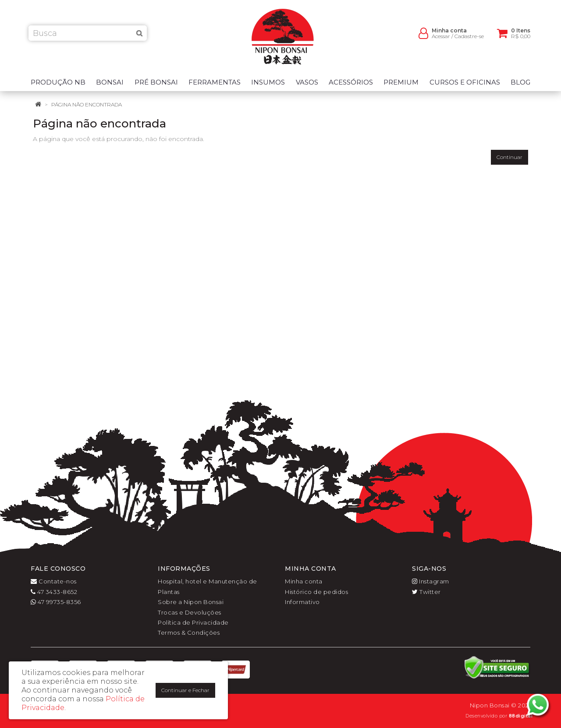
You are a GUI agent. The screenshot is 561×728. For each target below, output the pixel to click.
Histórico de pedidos (316, 592)
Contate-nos (54, 581)
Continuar (510, 157)
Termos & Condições (189, 633)
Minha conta (304, 581)
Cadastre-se (469, 40)
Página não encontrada (87, 104)
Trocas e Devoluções (190, 612)
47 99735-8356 (56, 602)
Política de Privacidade (193, 622)
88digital (521, 716)
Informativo (302, 602)
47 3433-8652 (54, 592)
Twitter (426, 592)
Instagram (431, 581)
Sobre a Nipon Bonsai (191, 602)
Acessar (441, 40)
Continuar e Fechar (185, 690)
